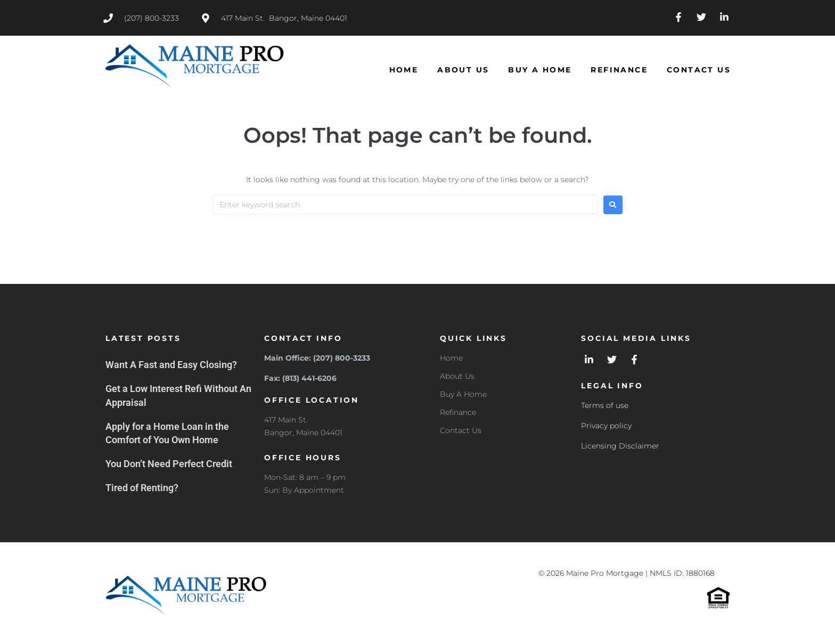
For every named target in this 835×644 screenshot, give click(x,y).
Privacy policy (606, 426)
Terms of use (605, 405)
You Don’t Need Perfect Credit (169, 464)
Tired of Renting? (142, 488)
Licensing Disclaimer (620, 446)
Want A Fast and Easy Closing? (171, 365)
